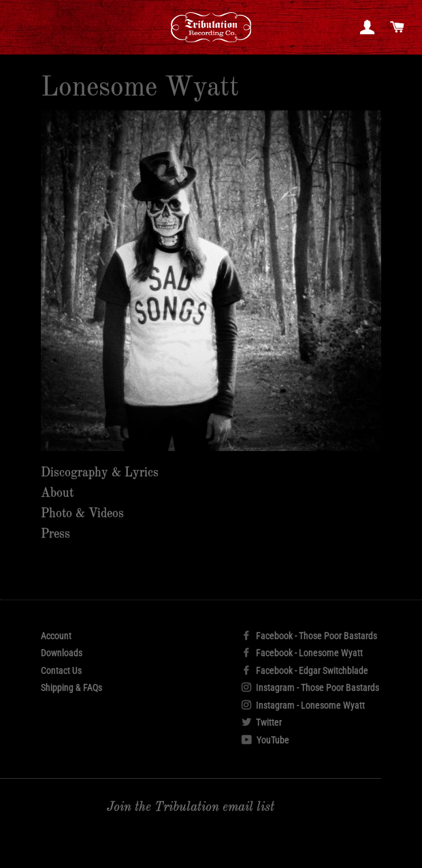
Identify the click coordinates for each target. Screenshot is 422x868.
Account (56, 636)
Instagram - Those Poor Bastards (310, 687)
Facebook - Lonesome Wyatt (302, 653)
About (57, 493)
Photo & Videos (82, 514)
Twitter (262, 722)
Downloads (62, 653)
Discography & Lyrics (100, 473)
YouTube (265, 740)
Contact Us (61, 670)
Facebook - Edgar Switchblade (305, 670)
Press (55, 534)
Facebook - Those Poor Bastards (309, 636)
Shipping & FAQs (71, 687)
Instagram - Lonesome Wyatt (303, 705)
